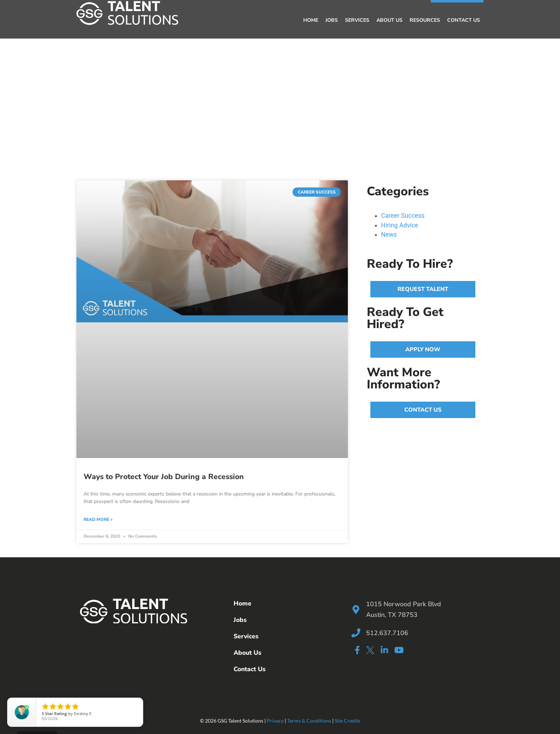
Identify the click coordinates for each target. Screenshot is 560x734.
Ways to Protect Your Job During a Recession (164, 477)
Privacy (275, 721)
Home (311, 20)
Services (357, 20)
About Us (389, 20)
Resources (425, 20)
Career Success (403, 216)
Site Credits (347, 721)
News (389, 235)
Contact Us (464, 20)
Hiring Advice (400, 225)
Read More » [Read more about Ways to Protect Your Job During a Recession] (98, 519)
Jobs (332, 20)
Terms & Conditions (309, 721)
